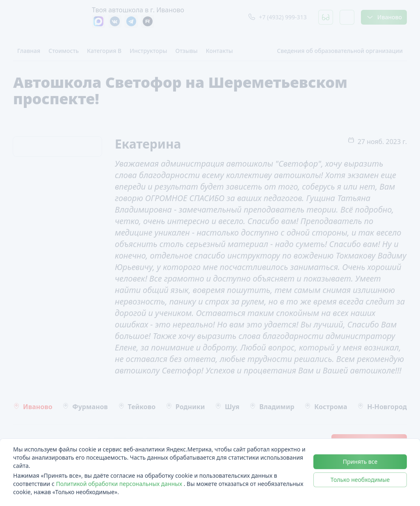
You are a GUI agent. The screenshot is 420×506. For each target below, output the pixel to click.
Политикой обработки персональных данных (120, 484)
